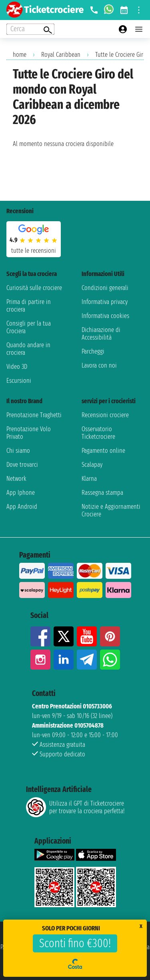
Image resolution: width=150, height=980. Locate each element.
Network (16, 479)
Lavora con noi (99, 365)
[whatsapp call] (109, 10)
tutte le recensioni (34, 251)
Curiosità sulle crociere (34, 288)
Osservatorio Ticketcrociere (98, 433)
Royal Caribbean (61, 55)
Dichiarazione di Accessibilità (101, 334)
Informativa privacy (105, 302)
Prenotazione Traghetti (34, 415)
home (20, 55)
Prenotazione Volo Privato (29, 433)
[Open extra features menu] (30, 29)
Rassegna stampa (102, 493)
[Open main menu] (139, 29)
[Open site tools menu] (139, 10)
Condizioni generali (105, 288)
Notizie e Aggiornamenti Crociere (111, 510)
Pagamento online (103, 451)
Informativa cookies (105, 316)
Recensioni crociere (105, 415)
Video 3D (17, 367)
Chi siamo (18, 451)
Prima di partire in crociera (29, 306)
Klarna (89, 479)
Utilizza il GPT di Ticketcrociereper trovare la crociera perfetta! (75, 807)
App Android (22, 507)
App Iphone (21, 493)
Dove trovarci (22, 465)
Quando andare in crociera (28, 349)
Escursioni (19, 381)
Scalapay (92, 465)
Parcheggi (93, 351)
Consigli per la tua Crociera (29, 327)
